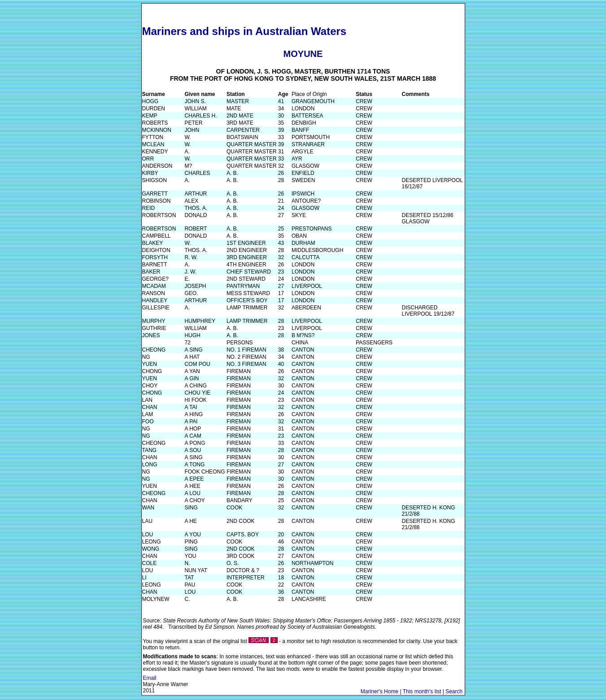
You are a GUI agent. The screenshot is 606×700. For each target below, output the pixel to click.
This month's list (422, 691)
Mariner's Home (379, 691)
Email (150, 678)
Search (454, 691)
